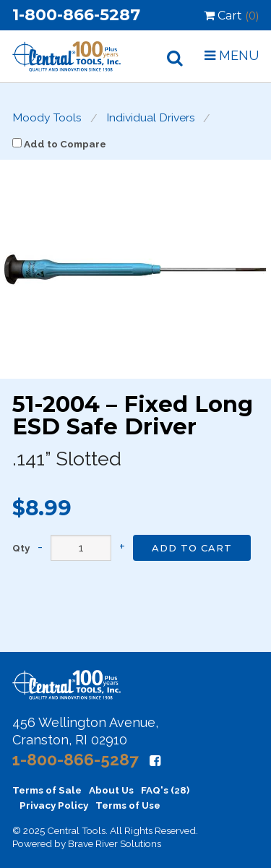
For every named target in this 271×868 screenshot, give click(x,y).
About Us (111, 790)
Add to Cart (192, 548)
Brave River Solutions (115, 843)
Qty (21, 549)
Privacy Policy (54, 805)
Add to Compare (59, 144)
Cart (231, 16)
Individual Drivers (151, 118)
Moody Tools (47, 118)
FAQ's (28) (165, 790)
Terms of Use (128, 805)
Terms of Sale (47, 790)
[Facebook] (155, 761)
